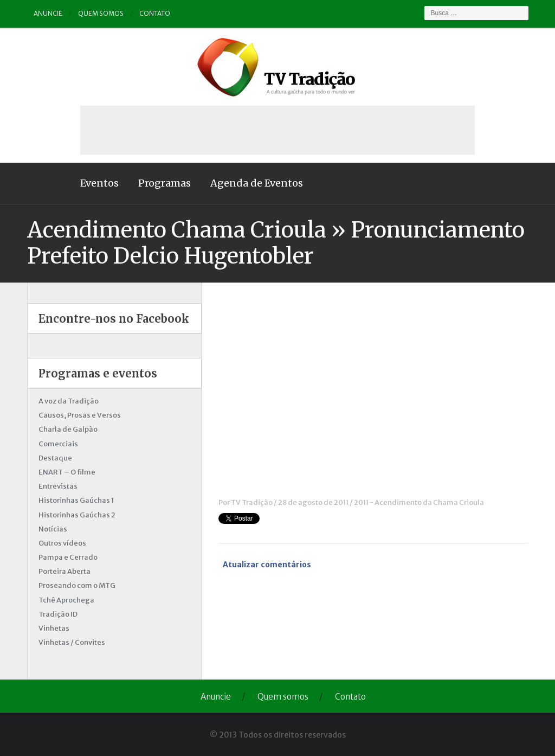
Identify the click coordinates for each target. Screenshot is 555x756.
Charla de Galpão (68, 429)
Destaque (55, 458)
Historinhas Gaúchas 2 (77, 515)
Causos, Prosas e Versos (80, 415)
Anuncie (48, 13)
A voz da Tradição (69, 401)
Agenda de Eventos (257, 183)
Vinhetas (54, 628)
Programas (164, 183)
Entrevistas (58, 486)
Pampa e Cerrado (68, 557)
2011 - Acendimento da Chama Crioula (419, 502)
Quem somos (101, 13)
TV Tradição (252, 502)
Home (49, 183)
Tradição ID (58, 614)
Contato (155, 13)
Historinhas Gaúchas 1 (76, 500)
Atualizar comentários (267, 565)
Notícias (53, 529)
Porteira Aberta (64, 571)
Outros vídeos (62, 543)
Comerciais (58, 444)
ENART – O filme (67, 472)
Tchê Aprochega (66, 600)
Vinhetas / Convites (72, 642)
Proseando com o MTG (77, 585)
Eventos (99, 183)
